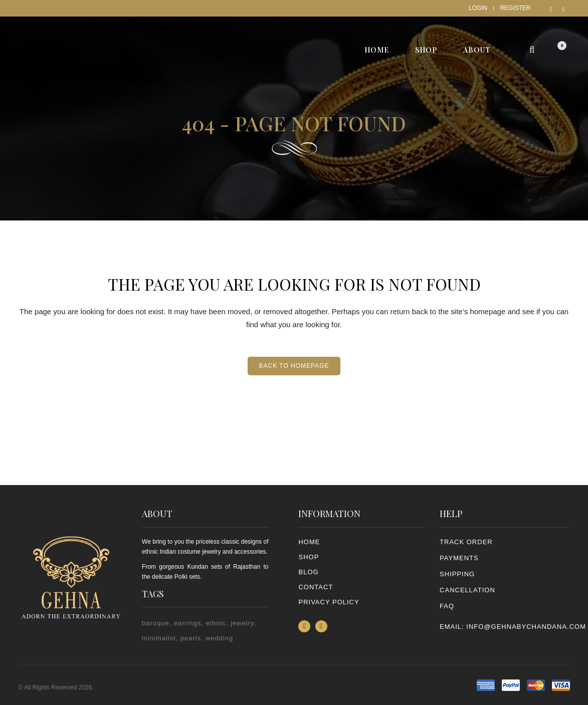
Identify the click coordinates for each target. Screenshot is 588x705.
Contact (316, 587)
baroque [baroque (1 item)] (156, 623)
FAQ (447, 606)
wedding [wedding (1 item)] (219, 638)
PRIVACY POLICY (329, 602)
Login (478, 8)
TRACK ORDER (466, 542)
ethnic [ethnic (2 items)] (216, 623)
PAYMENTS (459, 558)
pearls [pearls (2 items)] (191, 638)
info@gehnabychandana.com (526, 627)
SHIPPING (457, 574)
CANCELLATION (467, 590)
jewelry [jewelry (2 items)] (242, 623)
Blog (308, 572)
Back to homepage (294, 366)
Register (515, 8)
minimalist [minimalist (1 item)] (159, 638)
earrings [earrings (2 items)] (188, 623)
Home (309, 542)
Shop (309, 557)
